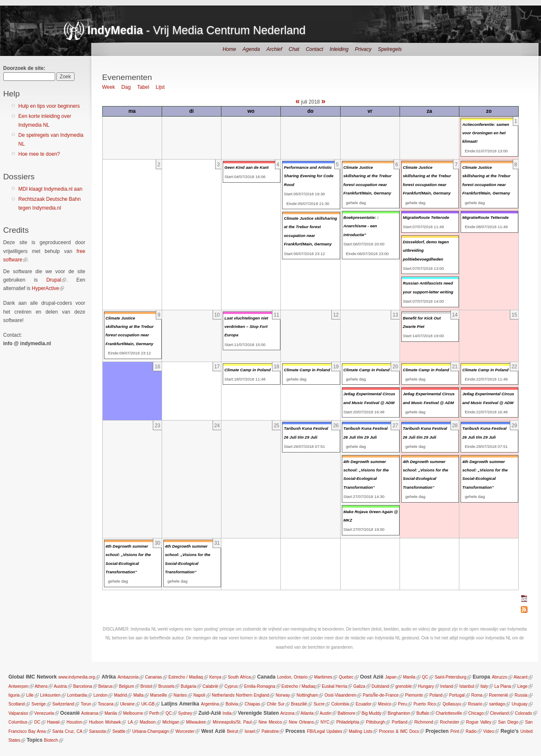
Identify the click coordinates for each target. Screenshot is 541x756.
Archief (274, 49)
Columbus (18, 722)
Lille (30, 695)
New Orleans (301, 722)
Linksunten (50, 695)
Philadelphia (348, 722)
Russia (521, 695)
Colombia (340, 704)
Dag (126, 87)
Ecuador (364, 704)
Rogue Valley (479, 722)
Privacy (363, 49)
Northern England (252, 695)
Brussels (166, 686)
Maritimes (323, 677)
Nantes (180, 695)
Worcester (185, 731)
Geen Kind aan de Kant (247, 167)
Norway (283, 695)
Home (229, 49)
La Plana (503, 686)
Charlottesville (449, 713)
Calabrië (210, 686)
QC (425, 677)
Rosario (475, 704)
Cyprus (231, 686)
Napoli (199, 695)
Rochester (450, 722)
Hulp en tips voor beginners (49, 106)
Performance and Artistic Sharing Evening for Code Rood (309, 176)
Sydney (185, 713)
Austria (60, 686)
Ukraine (127, 704)
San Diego (508, 722)
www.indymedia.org (77, 677)
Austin (325, 713)
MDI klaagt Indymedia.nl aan (51, 189)
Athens (41, 686)
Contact (314, 49)
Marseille (159, 695)
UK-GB (148, 704)
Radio (471, 731)
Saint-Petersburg (450, 677)
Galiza (359, 686)
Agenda (251, 49)
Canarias (154, 677)
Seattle (119, 731)
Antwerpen (19, 686)
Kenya (215, 677)
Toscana (105, 704)
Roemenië (498, 695)
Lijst (160, 87)
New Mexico (270, 722)
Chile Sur (275, 704)
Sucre (319, 704)
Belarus (106, 686)
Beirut (232, 731)
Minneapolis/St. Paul (232, 722)
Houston (74, 722)
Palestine (270, 731)
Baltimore (346, 713)
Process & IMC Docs (399, 731)
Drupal (54, 280)
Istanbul (467, 686)
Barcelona (83, 686)
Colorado (524, 713)
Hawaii (53, 722)
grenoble (404, 686)
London (100, 695)
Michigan (171, 722)
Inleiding (339, 49)
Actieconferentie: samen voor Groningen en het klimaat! (486, 133)
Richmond (424, 722)
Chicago (476, 713)
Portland (399, 722)
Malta (139, 695)
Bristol (146, 686)
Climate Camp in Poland (248, 370)
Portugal (457, 695)
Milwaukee (196, 722)
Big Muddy (372, 713)
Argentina (210, 704)
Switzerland (63, 704)
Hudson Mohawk (105, 722)
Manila (409, 677)
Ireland (447, 686)
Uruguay (520, 704)
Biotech (51, 740)
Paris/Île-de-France (381, 695)
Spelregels (390, 49)
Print (455, 731)
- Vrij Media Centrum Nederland (197, 30)
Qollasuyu (452, 704)
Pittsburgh (375, 722)
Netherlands (223, 695)
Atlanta (307, 713)
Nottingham (307, 695)
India (227, 713)
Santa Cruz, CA (67, 731)
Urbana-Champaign (151, 731)
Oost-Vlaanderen (341, 695)
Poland (436, 695)
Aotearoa (90, 713)
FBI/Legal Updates (325, 731)
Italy (484, 686)
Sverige (39, 704)
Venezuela (44, 713)
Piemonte (414, 695)
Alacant (521, 677)
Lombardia (77, 695)
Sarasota (97, 731)
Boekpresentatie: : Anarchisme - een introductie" (361, 226)
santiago (497, 704)
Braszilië (299, 704)
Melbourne (133, 713)
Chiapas (252, 704)
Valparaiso (18, 713)
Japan (391, 677)
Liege (522, 686)
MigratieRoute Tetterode (426, 217)
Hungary (426, 686)
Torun (86, 704)
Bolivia (232, 704)
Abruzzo (500, 677)
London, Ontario (292, 677)
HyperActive (46, 288)
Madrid (121, 695)
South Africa (239, 677)
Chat (294, 49)
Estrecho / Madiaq (186, 677)
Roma (477, 695)
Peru (402, 704)
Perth (155, 713)
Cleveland (499, 713)
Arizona (288, 713)
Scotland (17, 704)
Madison (147, 722)
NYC (325, 722)
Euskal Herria (334, 686)
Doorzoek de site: (24, 68)
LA (130, 722)
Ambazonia (128, 677)
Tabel (143, 87)
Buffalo (423, 713)
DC (37, 722)
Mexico (385, 704)
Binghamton (399, 713)
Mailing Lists (360, 731)
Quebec (346, 677)
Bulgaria (188, 686)
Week (109, 87)
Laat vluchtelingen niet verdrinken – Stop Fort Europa (246, 327)
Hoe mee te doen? (39, 154)
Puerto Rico (425, 704)
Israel (250, 731)
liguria (14, 695)
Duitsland (380, 686)
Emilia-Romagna (260, 686)
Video (489, 731)
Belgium (126, 686)
